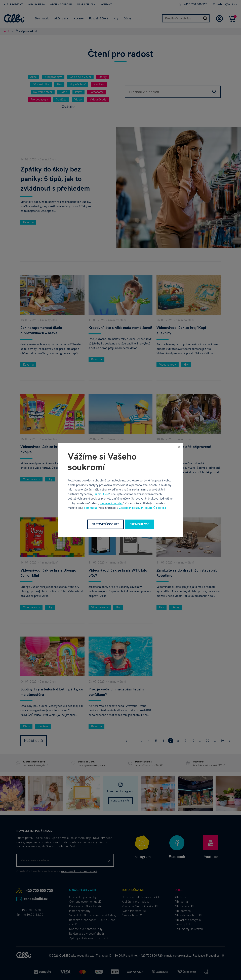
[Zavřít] (179, 447)
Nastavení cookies (111, 503)
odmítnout (90, 508)
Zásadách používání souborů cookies (143, 508)
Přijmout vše (101, 494)
